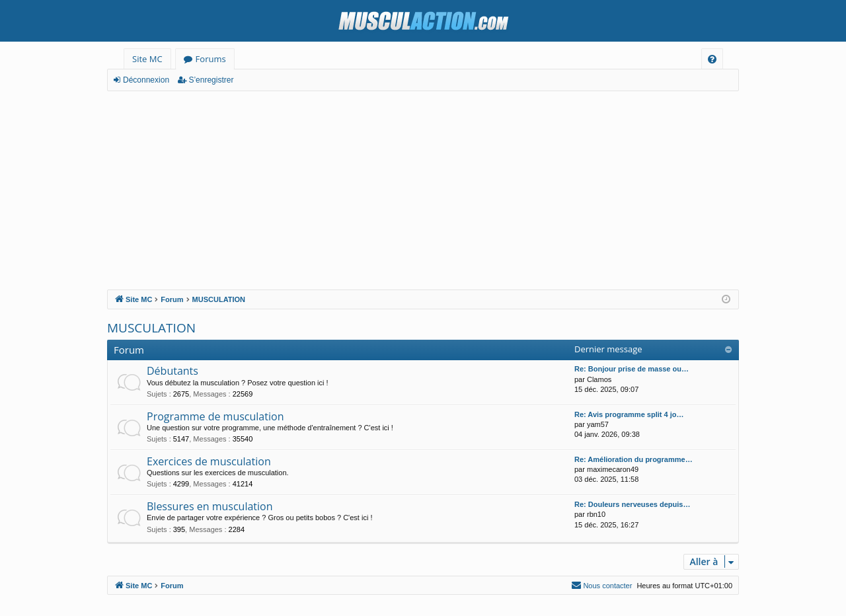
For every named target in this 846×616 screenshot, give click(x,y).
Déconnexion (146, 80)
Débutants (173, 371)
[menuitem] (712, 59)
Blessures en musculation (210, 506)
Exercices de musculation (209, 461)
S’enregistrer (211, 80)
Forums (211, 59)
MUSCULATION (151, 328)
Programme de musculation (215, 416)
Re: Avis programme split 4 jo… (629, 414)
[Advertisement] (423, 190)
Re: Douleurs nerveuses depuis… (632, 504)
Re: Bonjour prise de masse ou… (632, 369)
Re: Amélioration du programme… (634, 459)
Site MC (147, 59)
